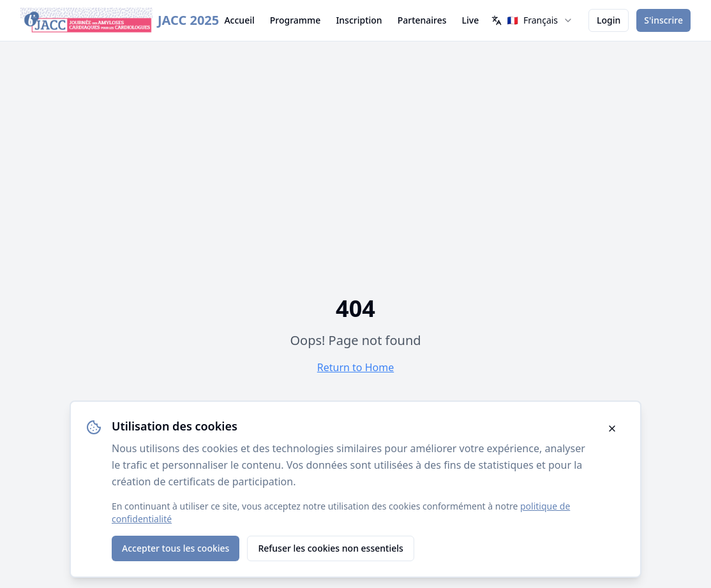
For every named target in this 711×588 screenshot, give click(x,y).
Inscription (359, 20)
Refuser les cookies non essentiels (330, 548)
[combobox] (532, 20)
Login (609, 20)
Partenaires (422, 20)
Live (471, 20)
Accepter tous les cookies (176, 548)
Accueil (239, 20)
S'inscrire (663, 20)
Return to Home (355, 367)
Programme (296, 20)
